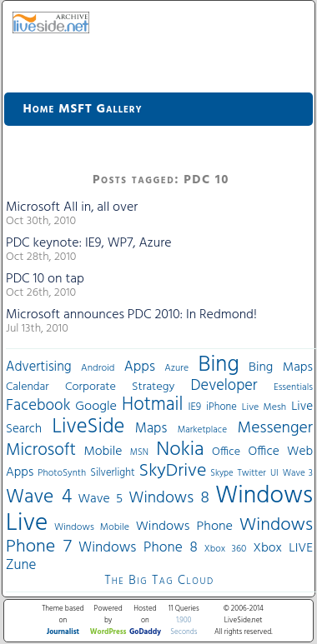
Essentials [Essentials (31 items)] (293, 387)
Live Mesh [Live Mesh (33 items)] (264, 407)
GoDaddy (145, 632)
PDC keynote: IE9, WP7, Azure (89, 243)
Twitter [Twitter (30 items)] (252, 473)
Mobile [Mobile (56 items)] (103, 452)
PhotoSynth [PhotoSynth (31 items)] (62, 473)
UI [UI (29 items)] (274, 473)
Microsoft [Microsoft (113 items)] (41, 450)
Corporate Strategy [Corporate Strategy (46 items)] (120, 387)
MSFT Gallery (100, 109)
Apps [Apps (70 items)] (140, 367)
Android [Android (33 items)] (98, 368)
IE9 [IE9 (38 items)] (194, 407)
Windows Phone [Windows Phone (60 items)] (184, 527)
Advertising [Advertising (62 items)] (39, 367)
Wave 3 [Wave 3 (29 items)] (298, 473)
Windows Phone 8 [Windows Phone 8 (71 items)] (138, 548)
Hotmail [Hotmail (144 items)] (152, 405)
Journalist (63, 632)
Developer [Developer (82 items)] (224, 386)
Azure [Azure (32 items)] (176, 368)
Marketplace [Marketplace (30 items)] (202, 430)
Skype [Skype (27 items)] (221, 474)
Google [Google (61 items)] (96, 407)
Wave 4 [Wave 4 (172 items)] (39, 497)
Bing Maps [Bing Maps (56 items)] (281, 367)
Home (39, 109)
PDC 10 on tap (45, 279)
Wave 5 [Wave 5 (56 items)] (100, 499)
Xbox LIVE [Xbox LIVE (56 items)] (283, 548)
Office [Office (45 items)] (226, 452)
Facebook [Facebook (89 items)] (38, 406)
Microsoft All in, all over (72, 207)
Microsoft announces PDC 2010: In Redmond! (131, 315)
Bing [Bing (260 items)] (219, 365)
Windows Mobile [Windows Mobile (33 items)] (92, 527)
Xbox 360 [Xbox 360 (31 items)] (226, 549)
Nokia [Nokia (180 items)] (180, 450)
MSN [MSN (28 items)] (139, 453)
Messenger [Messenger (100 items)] (275, 428)
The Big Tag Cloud (159, 581)
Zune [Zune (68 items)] (21, 565)
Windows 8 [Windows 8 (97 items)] (169, 498)
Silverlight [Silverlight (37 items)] (112, 473)
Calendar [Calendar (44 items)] (28, 387)
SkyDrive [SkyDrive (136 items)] (173, 471)
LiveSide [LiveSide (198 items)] (88, 427)
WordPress (108, 632)
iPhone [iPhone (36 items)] (221, 407)
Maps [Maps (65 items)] (151, 429)
